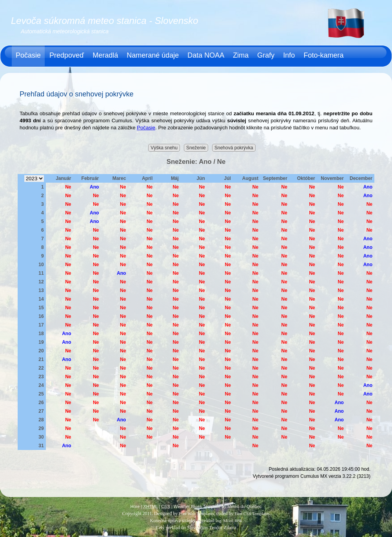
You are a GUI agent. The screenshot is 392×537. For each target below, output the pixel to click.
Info (289, 55)
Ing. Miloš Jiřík (229, 521)
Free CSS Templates (252, 513)
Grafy (266, 55)
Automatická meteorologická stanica (65, 31)
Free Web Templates (196, 513)
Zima (241, 55)
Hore (135, 506)
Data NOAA (206, 55)
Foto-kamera (323, 55)
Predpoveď (67, 55)
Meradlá (105, 55)
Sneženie (196, 148)
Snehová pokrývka (234, 148)
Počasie (28, 55)
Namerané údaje (153, 55)
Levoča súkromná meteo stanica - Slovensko (105, 21)
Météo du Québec (244, 506)
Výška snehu (164, 148)
